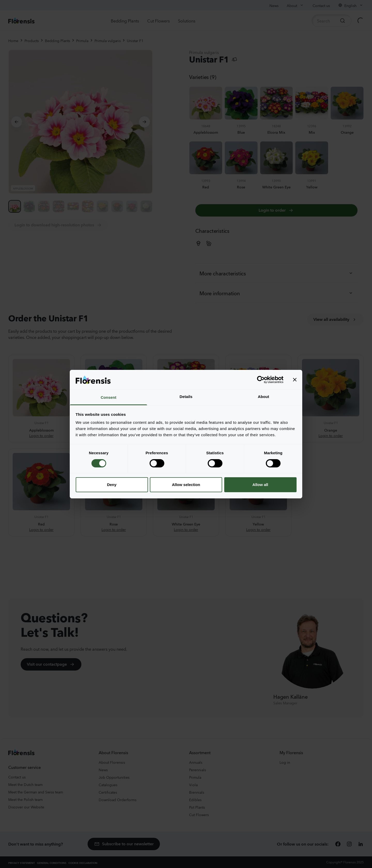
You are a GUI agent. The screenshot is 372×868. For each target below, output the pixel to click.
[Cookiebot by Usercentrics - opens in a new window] (261, 380)
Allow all (260, 485)
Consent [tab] (109, 397)
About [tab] (263, 397)
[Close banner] (295, 380)
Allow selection (186, 485)
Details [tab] (186, 397)
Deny (112, 485)
